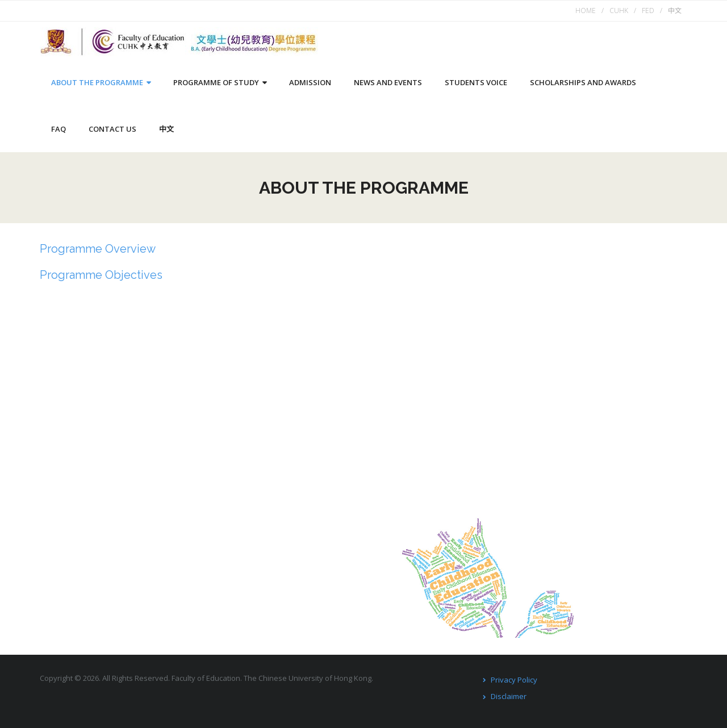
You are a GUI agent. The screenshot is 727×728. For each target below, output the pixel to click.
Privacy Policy (514, 680)
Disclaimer (509, 696)
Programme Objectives (101, 275)
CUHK (619, 11)
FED (648, 11)
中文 (675, 11)
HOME (586, 11)
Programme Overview (98, 249)
